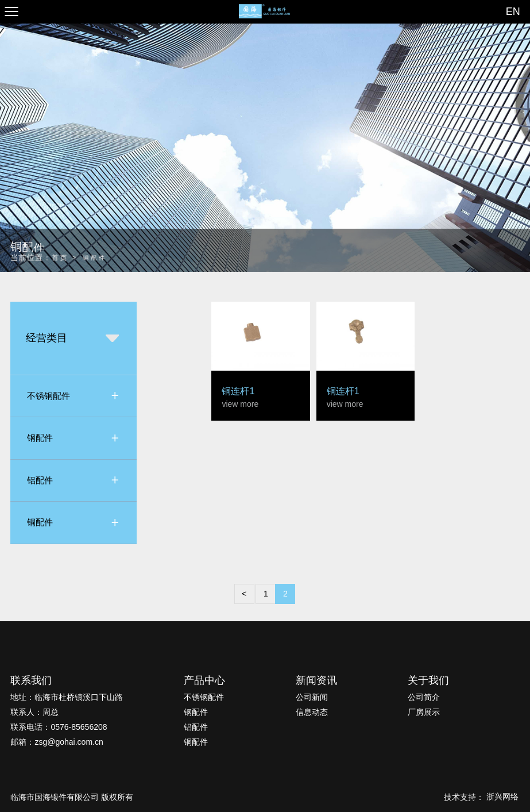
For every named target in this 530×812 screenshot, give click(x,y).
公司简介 (424, 697)
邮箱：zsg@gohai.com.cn (57, 742)
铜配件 (196, 742)
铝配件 (196, 727)
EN (513, 11)
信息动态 (312, 712)
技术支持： (482, 797)
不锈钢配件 (204, 697)
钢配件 (196, 712)
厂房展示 (424, 712)
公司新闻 (312, 697)
